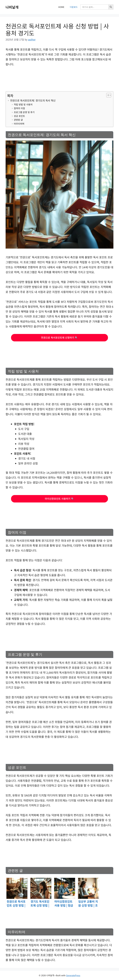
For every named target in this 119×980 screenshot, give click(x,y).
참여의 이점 (19, 108)
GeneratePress (73, 975)
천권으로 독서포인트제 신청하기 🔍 (59, 338)
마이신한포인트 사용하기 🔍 (60, 499)
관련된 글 (18, 120)
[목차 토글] (107, 95)
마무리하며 (19, 124)
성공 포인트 (19, 116)
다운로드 (74, 7)
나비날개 (12, 7)
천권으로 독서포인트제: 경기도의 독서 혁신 (33, 100)
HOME (61, 7)
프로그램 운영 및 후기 (24, 112)
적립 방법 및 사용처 (23, 104)
